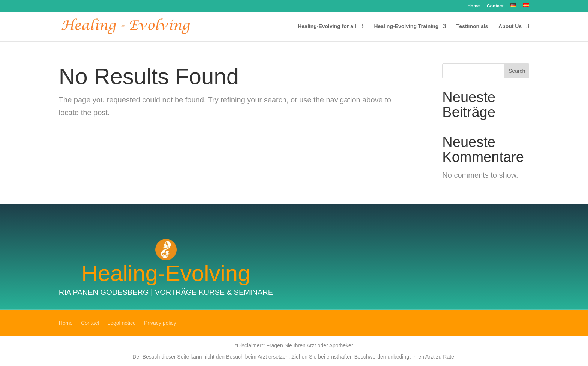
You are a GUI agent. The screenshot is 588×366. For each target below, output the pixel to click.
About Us (510, 26)
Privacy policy (160, 323)
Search (517, 71)
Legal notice (121, 323)
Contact (495, 6)
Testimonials (472, 26)
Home (473, 6)
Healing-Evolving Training (406, 26)
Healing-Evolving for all (327, 26)
